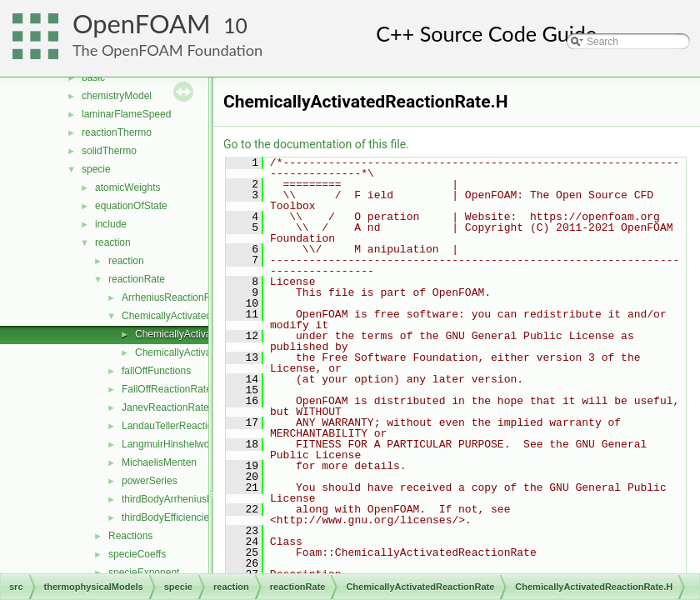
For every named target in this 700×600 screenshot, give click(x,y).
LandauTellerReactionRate (180, 426)
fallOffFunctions (156, 371)
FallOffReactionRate (167, 389)
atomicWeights (127, 187)
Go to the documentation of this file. (316, 144)
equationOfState (131, 206)
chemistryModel (117, 96)
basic (93, 77)
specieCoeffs (137, 554)
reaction (113, 242)
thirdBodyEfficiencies (168, 517)
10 (235, 25)
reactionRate (137, 279)
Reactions (130, 536)
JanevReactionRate (165, 407)
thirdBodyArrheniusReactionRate (195, 499)
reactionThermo (117, 132)
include (111, 224)
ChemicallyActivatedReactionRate (197, 316)
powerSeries (150, 481)
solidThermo (109, 151)
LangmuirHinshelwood (171, 444)
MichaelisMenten (159, 462)
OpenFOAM (142, 24)
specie (96, 169)
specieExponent (144, 572)
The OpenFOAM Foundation (167, 50)
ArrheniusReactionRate (173, 297)
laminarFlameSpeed (126, 114)
